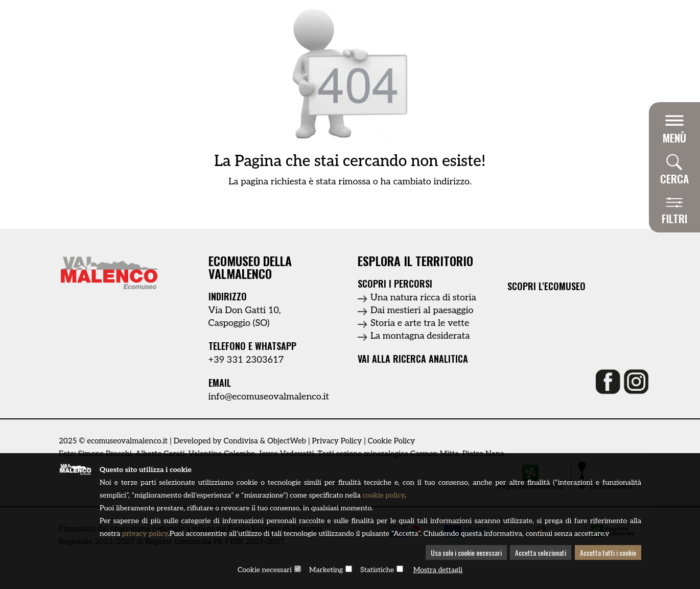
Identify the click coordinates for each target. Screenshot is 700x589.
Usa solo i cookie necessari (466, 552)
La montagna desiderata (420, 336)
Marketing (326, 570)
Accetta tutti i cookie (608, 552)
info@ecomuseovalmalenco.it (269, 397)
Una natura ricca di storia (423, 298)
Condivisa (240, 441)
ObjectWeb (287, 441)
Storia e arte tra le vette (420, 323)
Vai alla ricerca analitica (413, 359)
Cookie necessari (265, 570)
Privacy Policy (337, 441)
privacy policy (145, 534)
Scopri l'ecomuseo (546, 286)
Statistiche (377, 570)
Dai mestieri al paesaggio (422, 310)
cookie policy (383, 495)
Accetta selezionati (541, 552)
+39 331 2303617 (246, 360)
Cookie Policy (392, 441)
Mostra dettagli (438, 570)
